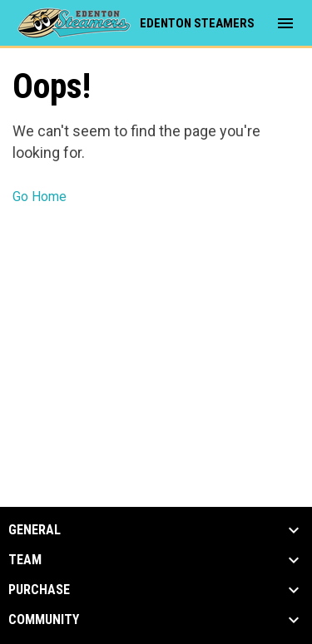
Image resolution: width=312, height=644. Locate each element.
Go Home (40, 197)
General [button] (35, 530)
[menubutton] (285, 23)
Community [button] (44, 620)
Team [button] (25, 560)
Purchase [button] (39, 590)
